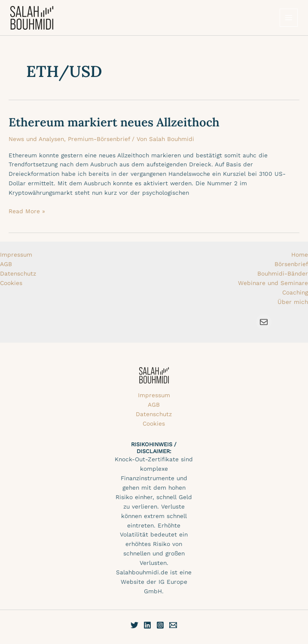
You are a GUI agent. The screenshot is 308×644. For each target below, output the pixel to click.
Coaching (295, 292)
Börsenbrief (291, 264)
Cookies (11, 283)
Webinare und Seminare (273, 283)
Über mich (293, 302)
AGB (6, 264)
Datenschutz (18, 273)
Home (300, 255)
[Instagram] (160, 625)
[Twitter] (134, 625)
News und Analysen (36, 139)
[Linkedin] (147, 625)
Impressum (16, 255)
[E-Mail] (173, 625)
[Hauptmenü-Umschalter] (289, 18)
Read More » (27, 211)
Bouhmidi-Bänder (283, 273)
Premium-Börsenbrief (99, 139)
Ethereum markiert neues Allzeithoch (114, 122)
